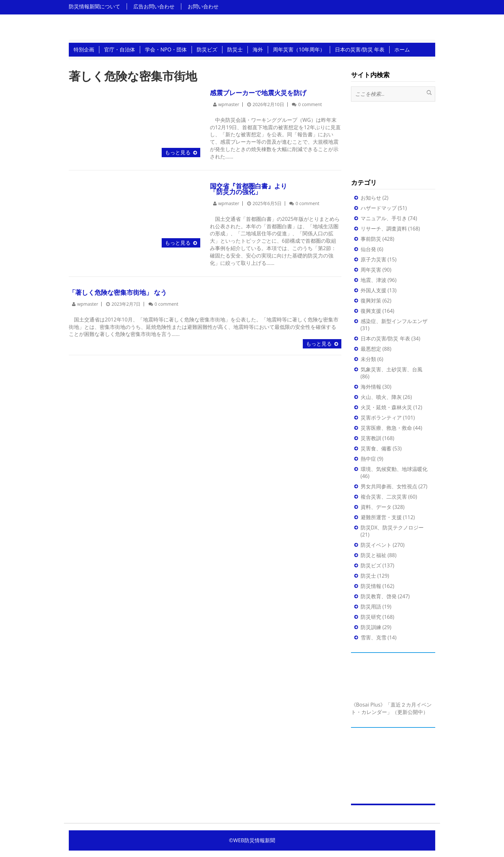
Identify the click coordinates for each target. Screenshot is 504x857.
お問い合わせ (203, 6)
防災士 (235, 50)
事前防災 (371, 239)
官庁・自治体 (120, 50)
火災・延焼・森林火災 (386, 407)
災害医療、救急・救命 (386, 428)
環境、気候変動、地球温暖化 (394, 469)
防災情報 (371, 586)
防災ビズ (207, 50)
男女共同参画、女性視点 (389, 486)
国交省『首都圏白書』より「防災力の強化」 (248, 189)
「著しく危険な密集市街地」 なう (118, 292)
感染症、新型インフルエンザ (394, 321)
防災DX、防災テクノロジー (392, 528)
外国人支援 (373, 290)
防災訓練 (371, 627)
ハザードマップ (379, 208)
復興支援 (371, 311)
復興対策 (371, 301)
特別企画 (84, 50)
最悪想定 (371, 349)
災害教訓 (371, 438)
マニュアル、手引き (384, 218)
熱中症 (368, 459)
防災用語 (371, 607)
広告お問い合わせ (154, 6)
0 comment (310, 104)
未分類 (368, 359)
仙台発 (368, 249)
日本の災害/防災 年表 (360, 50)
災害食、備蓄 (376, 448)
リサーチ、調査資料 (384, 229)
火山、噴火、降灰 (381, 397)
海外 (258, 50)
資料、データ (376, 507)
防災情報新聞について (94, 6)
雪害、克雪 (373, 637)
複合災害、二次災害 (384, 497)
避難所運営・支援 (381, 517)
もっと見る (178, 152)
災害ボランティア (381, 418)
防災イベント (376, 545)
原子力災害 (373, 259)
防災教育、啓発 (379, 596)
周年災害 (371, 270)
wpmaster (229, 104)
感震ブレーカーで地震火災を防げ (258, 93)
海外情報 (371, 387)
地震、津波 (373, 280)
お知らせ (371, 198)
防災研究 (371, 617)
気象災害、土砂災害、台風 (392, 369)
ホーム (402, 50)
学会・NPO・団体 (166, 50)
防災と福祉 (373, 555)
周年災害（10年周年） (299, 50)
